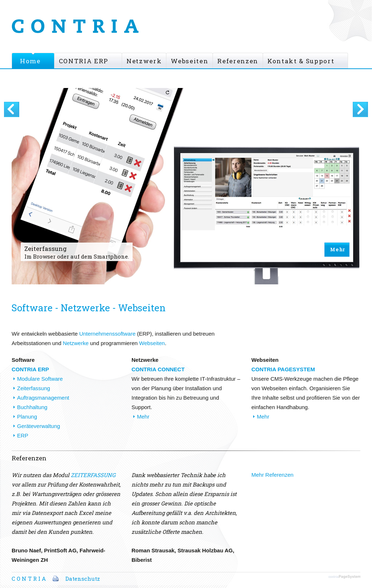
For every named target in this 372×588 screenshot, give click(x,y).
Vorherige (12, 109)
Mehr (338, 249)
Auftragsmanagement (43, 398)
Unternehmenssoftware (107, 334)
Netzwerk (144, 61)
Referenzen (238, 61)
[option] (186, 195)
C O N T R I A (29, 579)
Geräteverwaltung (39, 426)
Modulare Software (40, 379)
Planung (27, 417)
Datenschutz (83, 579)
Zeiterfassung (34, 388)
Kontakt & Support (301, 61)
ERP (23, 435)
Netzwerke (76, 343)
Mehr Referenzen (272, 475)
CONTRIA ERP (84, 61)
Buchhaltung (32, 407)
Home (30, 61)
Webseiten (189, 61)
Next (360, 109)
